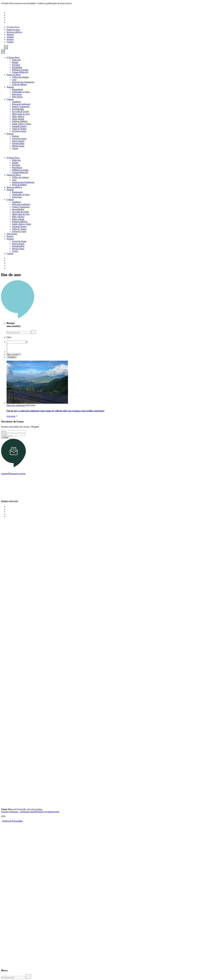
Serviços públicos (14, 32)
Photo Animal (18, 119)
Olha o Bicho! (18, 116)
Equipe (15, 62)
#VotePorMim (18, 143)
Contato (10, 42)
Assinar (6, 437)
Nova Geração (18, 141)
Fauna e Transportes (21, 107)
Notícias (10, 34)
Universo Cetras (19, 131)
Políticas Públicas (20, 121)
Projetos (10, 39)
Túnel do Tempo (19, 129)
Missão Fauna (18, 146)
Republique (17, 67)
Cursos (15, 148)
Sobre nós (16, 60)
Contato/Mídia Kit (20, 72)
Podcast (15, 136)
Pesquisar (12, 357)
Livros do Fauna (19, 139)
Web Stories (17, 97)
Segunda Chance (19, 126)
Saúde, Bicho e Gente (21, 124)
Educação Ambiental (21, 104)
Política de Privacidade (12, 821)
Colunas (10, 37)
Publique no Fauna (20, 70)
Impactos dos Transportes (23, 82)
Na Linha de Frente (20, 112)
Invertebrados (18, 109)
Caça (14, 80)
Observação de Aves (21, 114)
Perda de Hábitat (19, 84)
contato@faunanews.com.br (13, 474)
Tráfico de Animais (20, 77)
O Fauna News (13, 27)
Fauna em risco (13, 30)
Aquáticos (16, 102)
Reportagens (17, 89)
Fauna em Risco (14, 75)
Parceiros (16, 65)
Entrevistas (17, 94)
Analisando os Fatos (21, 92)
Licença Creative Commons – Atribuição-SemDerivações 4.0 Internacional (30, 810)
